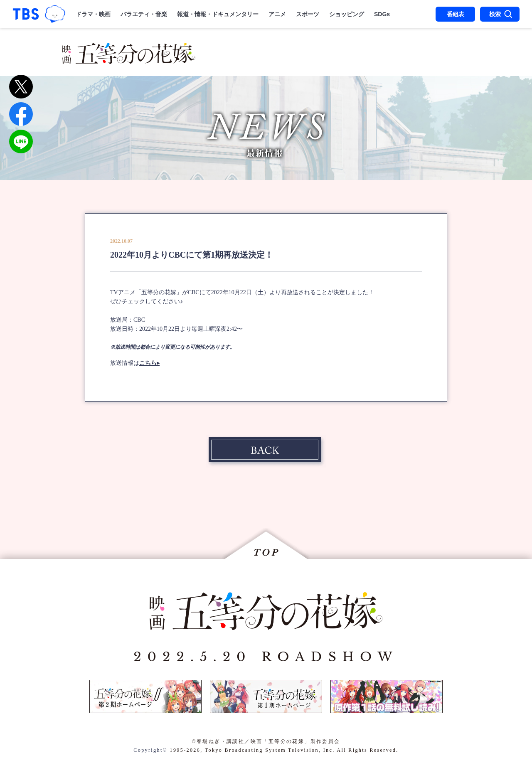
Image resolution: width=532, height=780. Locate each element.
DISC (390, 62)
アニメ (277, 14)
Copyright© (150, 750)
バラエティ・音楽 (144, 14)
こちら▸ (149, 363)
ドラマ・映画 (93, 14)
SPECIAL (432, 62)
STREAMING (339, 62)
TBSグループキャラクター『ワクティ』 (55, 14)
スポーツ (308, 14)
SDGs (382, 14)
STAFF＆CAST (323, 49)
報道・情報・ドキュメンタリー (218, 14)
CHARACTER (396, 49)
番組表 (456, 14)
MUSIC (228, 62)
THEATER (276, 62)
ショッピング (347, 14)
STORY (266, 49)
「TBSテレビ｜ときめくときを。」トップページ (26, 14)
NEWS (227, 49)
